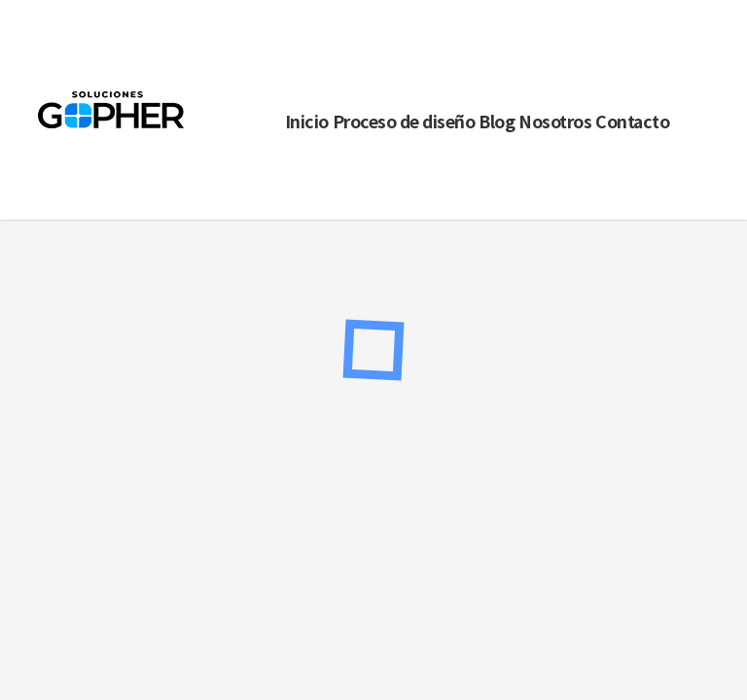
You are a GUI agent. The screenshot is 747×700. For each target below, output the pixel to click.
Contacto (632, 121)
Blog (497, 121)
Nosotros (555, 121)
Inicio (307, 121)
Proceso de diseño (404, 121)
